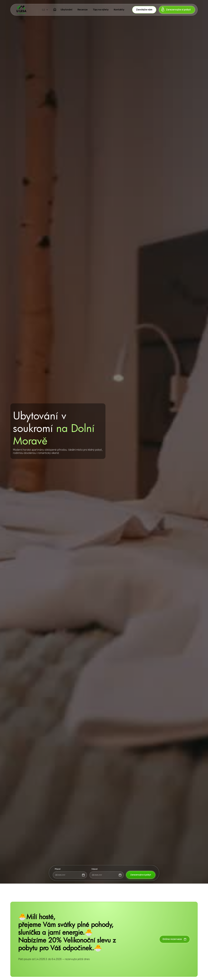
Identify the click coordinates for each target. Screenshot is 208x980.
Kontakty (119, 10)
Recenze (83, 10)
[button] (45, 10)
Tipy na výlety (101, 10)
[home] (21, 10)
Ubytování (66, 10)
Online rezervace (175, 939)
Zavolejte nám (144, 10)
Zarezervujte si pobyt (141, 875)
